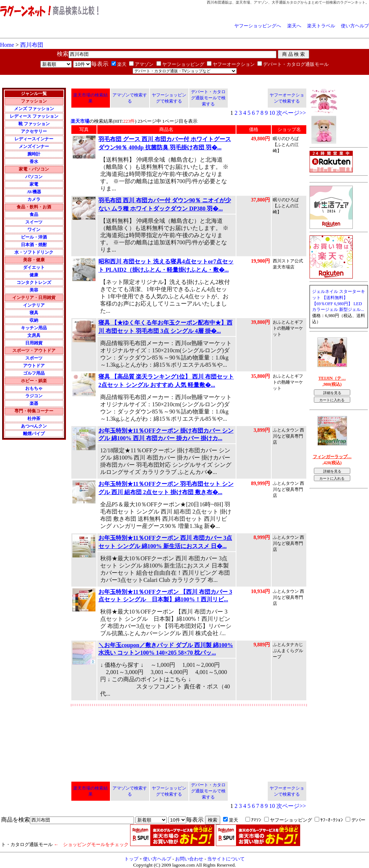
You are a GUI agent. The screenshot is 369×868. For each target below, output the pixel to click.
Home (7, 45)
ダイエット (34, 267)
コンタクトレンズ (34, 282)
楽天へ (294, 26)
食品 (34, 214)
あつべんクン (34, 426)
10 (272, 113)
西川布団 (32, 45)
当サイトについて (226, 859)
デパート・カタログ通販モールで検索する (208, 98)
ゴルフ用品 (34, 373)
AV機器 (34, 192)
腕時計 (34, 154)
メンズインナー (34, 146)
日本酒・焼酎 (34, 245)
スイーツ (34, 222)
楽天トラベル (321, 26)
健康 (34, 275)
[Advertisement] (131, 78)
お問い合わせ (189, 859)
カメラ (34, 199)
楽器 (34, 403)
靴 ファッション (34, 124)
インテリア (34, 305)
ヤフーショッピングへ (258, 26)
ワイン (34, 230)
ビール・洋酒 (34, 237)
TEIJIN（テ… (332, 378)
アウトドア (34, 366)
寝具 (34, 313)
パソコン (34, 177)
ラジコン (34, 396)
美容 (34, 290)
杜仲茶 (34, 419)
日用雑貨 (34, 343)
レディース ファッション (34, 116)
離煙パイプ (34, 434)
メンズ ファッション (34, 109)
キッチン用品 (34, 328)
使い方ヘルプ (355, 26)
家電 (34, 184)
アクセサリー (34, 131)
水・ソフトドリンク (34, 252)
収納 (34, 320)
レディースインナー (34, 139)
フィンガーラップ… (332, 457)
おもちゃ (34, 388)
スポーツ (34, 358)
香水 (34, 162)
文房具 (34, 335)
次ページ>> (291, 113)
